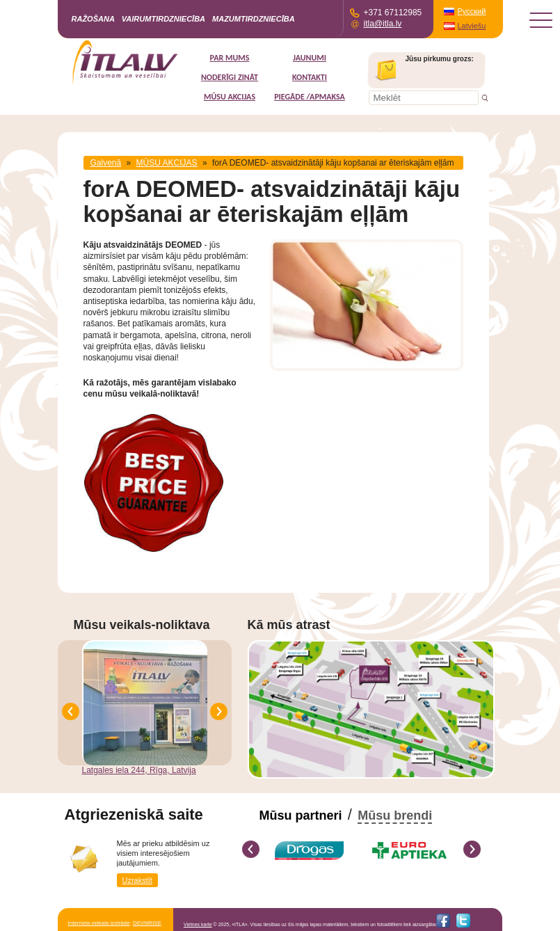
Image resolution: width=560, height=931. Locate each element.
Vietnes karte (198, 924)
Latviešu (472, 26)
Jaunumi (310, 58)
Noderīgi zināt (230, 77)
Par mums (230, 58)
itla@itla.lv (383, 24)
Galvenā (106, 163)
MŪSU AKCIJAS (230, 97)
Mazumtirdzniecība (254, 19)
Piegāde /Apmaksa (310, 97)
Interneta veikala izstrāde (99, 923)
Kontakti (310, 77)
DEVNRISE (147, 923)
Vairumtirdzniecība (163, 19)
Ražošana (93, 19)
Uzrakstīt (137, 880)
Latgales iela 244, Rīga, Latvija (139, 770)
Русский (472, 11)
